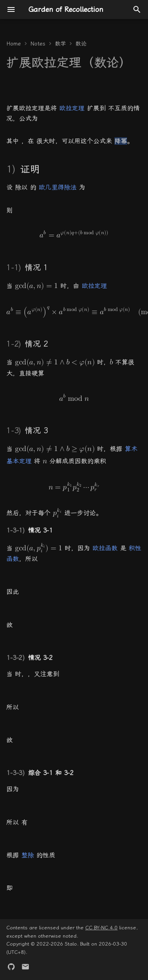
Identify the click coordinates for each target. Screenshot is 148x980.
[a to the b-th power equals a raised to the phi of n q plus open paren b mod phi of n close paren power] (74, 235)
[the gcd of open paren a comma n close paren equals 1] (37, 285)
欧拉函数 (105, 548)
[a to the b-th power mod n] (74, 399)
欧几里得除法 (58, 187)
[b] (111, 362)
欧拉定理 (72, 108)
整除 (28, 855)
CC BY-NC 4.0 (101, 928)
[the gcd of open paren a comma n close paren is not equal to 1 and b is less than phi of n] (55, 362)
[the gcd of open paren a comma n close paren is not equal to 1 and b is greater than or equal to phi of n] (55, 448)
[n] (45, 461)
